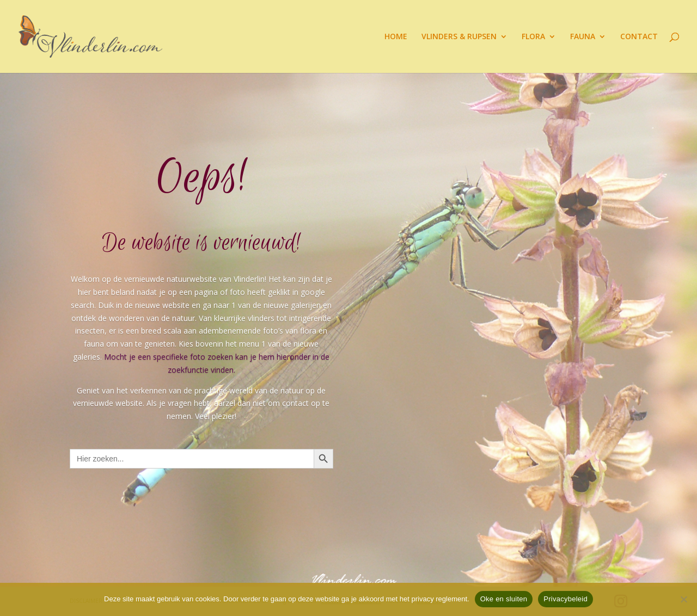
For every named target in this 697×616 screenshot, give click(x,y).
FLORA (533, 37)
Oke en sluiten (504, 599)
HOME (396, 37)
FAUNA (583, 37)
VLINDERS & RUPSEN (459, 37)
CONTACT (639, 37)
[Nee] (683, 599)
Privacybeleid (565, 599)
